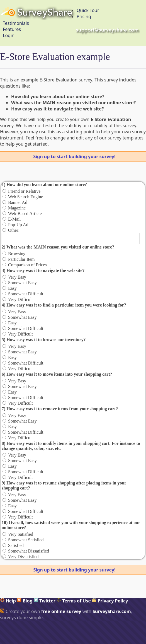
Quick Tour (88, 10)
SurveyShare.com (112, 611)
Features (12, 29)
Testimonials (16, 23)
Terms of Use (74, 601)
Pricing (84, 16)
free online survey (61, 611)
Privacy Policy (110, 601)
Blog (25, 601)
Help (8, 601)
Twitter (45, 601)
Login (9, 35)
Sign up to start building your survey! (75, 156)
